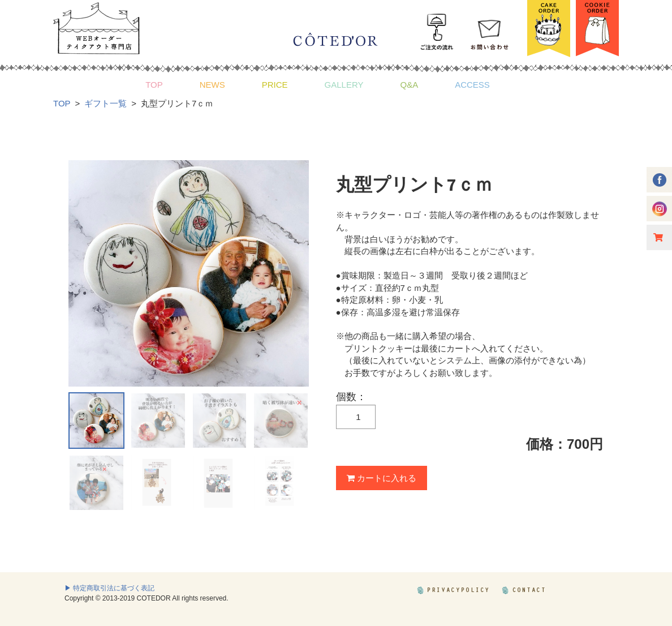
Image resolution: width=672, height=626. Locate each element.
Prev (83, 273)
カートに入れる (382, 478)
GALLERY (344, 85)
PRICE (275, 85)
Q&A (409, 85)
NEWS (212, 85)
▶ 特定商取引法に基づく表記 (109, 588)
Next (294, 273)
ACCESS (472, 85)
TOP (154, 85)
